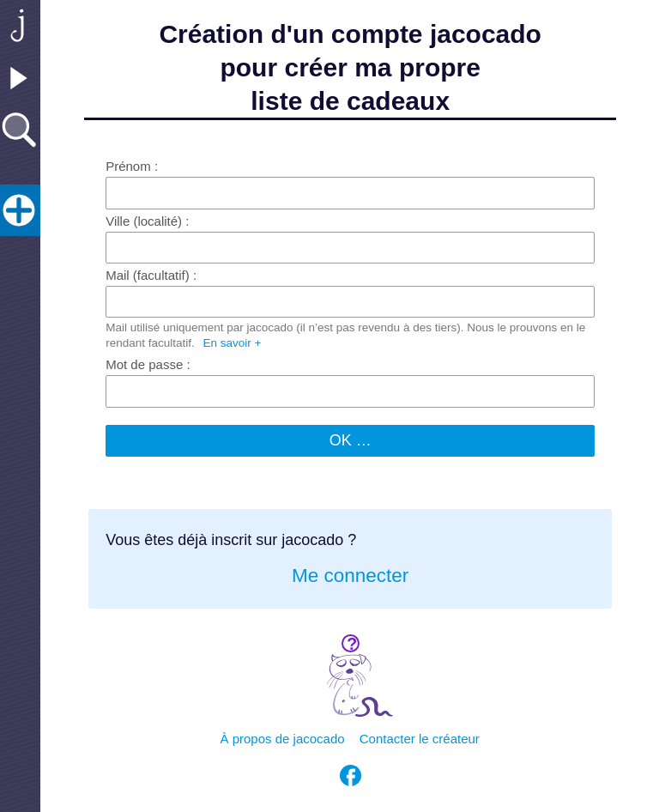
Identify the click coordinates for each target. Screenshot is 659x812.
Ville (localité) (144, 221)
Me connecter (350, 576)
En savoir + (233, 343)
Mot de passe (144, 364)
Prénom (128, 166)
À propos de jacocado (283, 739)
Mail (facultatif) (148, 275)
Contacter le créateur (420, 739)
